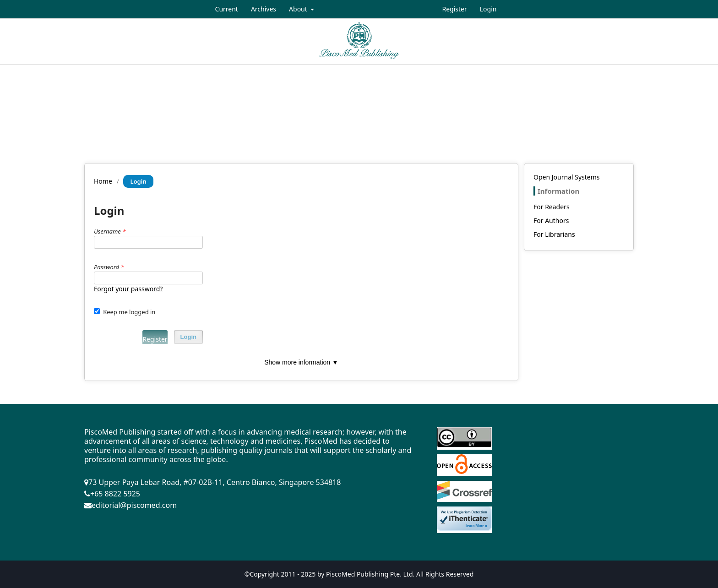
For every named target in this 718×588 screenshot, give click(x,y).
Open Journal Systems (567, 177)
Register (454, 9)
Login (488, 9)
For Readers (552, 207)
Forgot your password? (128, 289)
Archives (264, 9)
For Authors (551, 220)
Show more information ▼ (301, 362)
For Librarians (554, 234)
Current (227, 9)
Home (103, 181)
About (299, 9)
